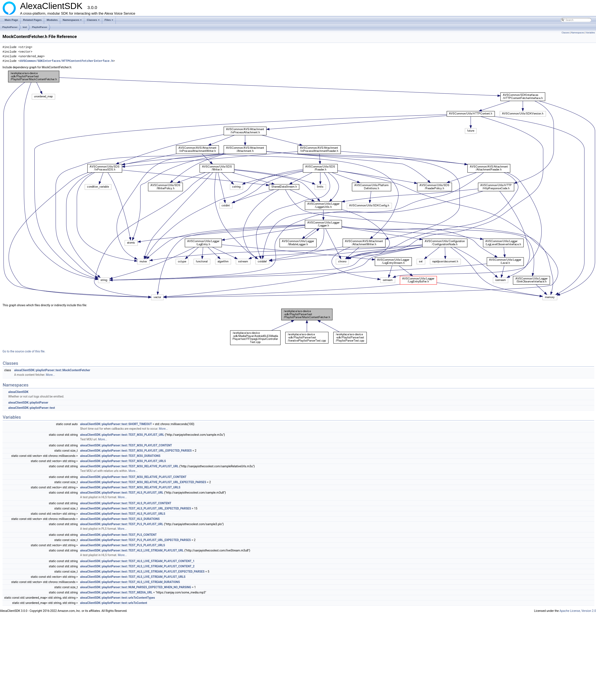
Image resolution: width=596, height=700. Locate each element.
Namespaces (73, 21)
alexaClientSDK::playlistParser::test (32, 408)
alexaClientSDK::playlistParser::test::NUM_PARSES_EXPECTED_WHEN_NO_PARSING (136, 587)
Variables (590, 33)
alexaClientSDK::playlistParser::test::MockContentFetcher (52, 370)
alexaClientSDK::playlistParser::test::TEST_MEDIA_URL (116, 592)
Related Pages (32, 20)
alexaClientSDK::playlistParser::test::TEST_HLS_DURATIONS (120, 519)
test (25, 27)
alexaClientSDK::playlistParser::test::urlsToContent (114, 603)
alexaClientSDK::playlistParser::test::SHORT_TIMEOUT (116, 424)
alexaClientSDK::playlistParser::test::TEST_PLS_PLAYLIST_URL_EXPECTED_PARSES (136, 540)
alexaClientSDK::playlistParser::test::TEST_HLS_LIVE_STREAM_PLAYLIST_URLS (133, 577)
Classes (93, 21)
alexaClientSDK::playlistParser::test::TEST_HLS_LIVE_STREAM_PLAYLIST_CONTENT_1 (137, 561)
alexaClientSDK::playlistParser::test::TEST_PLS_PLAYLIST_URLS (123, 545)
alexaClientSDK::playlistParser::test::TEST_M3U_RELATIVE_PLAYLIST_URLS (130, 487)
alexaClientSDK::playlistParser (28, 403)
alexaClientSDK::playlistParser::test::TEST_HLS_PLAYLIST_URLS (123, 514)
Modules (52, 20)
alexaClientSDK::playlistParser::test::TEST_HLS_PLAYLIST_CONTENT (126, 503)
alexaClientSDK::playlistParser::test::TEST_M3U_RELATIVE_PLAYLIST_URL (129, 466)
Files (109, 21)
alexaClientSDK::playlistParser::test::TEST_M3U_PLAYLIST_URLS (123, 461)
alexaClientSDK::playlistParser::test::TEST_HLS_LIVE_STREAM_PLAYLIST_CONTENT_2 (137, 566)
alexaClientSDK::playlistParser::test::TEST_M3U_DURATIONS (120, 456)
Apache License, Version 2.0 (578, 611)
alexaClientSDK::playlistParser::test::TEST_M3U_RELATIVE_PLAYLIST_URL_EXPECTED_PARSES (143, 482)
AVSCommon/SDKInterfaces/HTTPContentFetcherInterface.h (67, 61)
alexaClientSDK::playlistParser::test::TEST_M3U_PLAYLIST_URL (122, 435)
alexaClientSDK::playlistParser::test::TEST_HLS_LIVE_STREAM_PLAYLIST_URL (132, 550)
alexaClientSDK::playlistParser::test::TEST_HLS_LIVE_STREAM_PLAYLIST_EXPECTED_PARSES (142, 572)
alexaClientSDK (18, 392)
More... (50, 375)
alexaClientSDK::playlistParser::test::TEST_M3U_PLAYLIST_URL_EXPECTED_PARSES (136, 451)
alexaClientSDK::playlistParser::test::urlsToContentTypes (118, 598)
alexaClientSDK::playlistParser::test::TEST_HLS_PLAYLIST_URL (122, 493)
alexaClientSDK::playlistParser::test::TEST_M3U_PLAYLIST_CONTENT (126, 445)
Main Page (11, 20)
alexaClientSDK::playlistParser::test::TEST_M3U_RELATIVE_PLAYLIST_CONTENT (133, 477)
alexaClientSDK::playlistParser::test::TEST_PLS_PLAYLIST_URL (122, 524)
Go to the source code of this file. (24, 351)
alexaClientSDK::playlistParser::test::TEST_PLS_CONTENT (118, 535)
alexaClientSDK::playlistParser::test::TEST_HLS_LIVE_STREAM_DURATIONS (130, 582)
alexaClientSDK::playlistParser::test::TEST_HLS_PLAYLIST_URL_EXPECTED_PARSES (136, 508)
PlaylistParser (10, 27)
